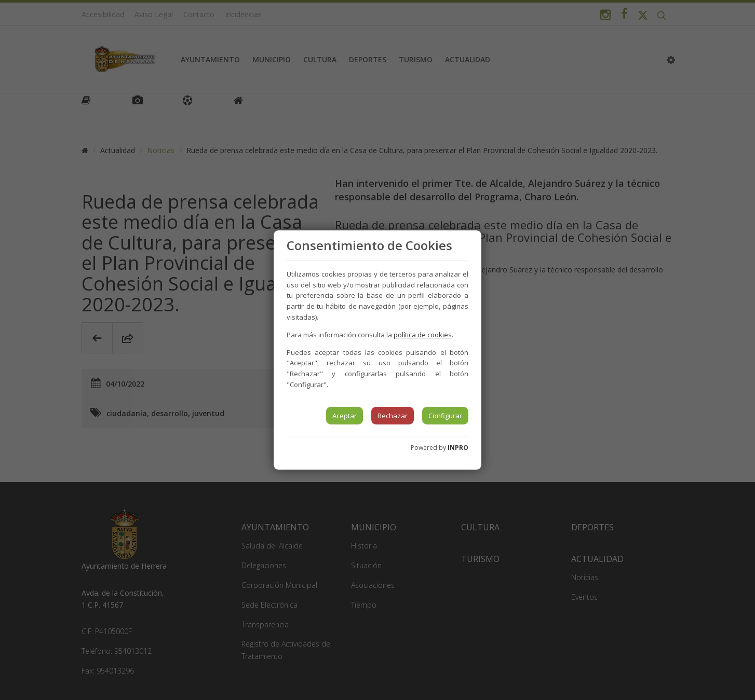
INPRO (458, 448)
